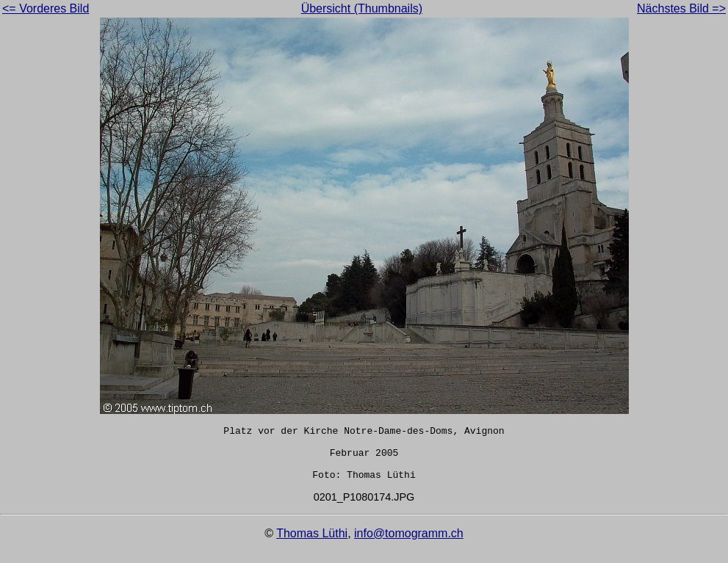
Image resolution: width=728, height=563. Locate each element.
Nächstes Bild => (681, 8)
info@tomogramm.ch (409, 544)
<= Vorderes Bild (46, 8)
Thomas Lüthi (312, 544)
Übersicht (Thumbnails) (362, 8)
